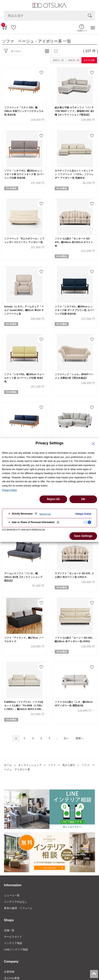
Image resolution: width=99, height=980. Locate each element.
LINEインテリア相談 (16, 950)
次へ (66, 738)
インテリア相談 (13, 943)
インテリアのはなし (16, 902)
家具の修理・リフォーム (18, 908)
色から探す (69, 765)
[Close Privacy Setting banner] (93, 444)
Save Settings (83, 536)
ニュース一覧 (12, 895)
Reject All (53, 499)
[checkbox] (87, 522)
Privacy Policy (9, 490)
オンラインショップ (30, 765)
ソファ (52, 765)
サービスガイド (13, 937)
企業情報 (9, 972)
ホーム (8, 765)
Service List (45, 514)
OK (83, 499)
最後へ (80, 738)
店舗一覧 (9, 930)
